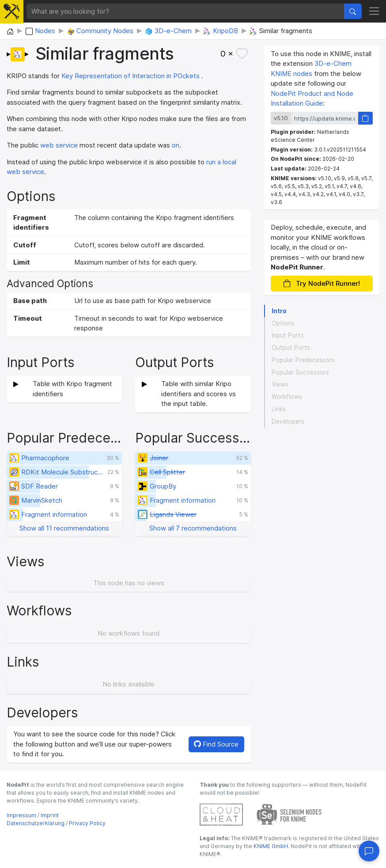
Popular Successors (300, 372)
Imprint (50, 815)
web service (59, 145)
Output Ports (291, 348)
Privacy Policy (87, 823)
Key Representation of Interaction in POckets (131, 76)
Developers (288, 421)
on (176, 145)
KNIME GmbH (270, 846)
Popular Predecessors (303, 360)
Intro (279, 311)
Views (280, 384)
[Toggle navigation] (374, 11)
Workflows (287, 397)
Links (279, 409)
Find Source (216, 744)
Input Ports (288, 335)
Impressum (21, 815)
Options (283, 323)
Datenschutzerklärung (36, 823)
